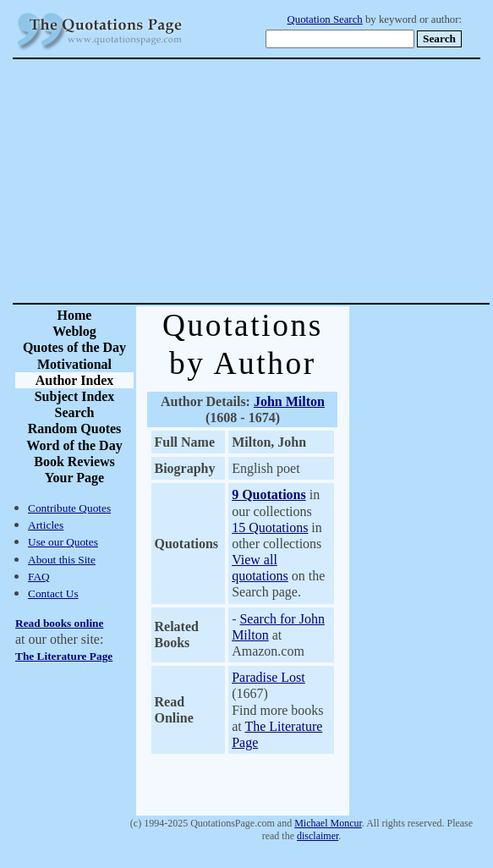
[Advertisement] (306, 181)
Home (75, 315)
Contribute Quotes (69, 508)
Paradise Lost (268, 677)
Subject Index (75, 396)
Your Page (74, 478)
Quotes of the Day (74, 347)
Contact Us (53, 593)
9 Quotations (269, 494)
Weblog (74, 331)
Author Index (75, 380)
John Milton (289, 401)
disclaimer (318, 836)
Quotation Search (325, 19)
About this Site (62, 560)
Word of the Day (74, 445)
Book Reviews (74, 461)
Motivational (74, 364)
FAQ (39, 577)
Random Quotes (75, 429)
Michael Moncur (328, 823)
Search (75, 412)
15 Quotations (270, 527)
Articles (46, 525)
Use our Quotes (63, 542)
